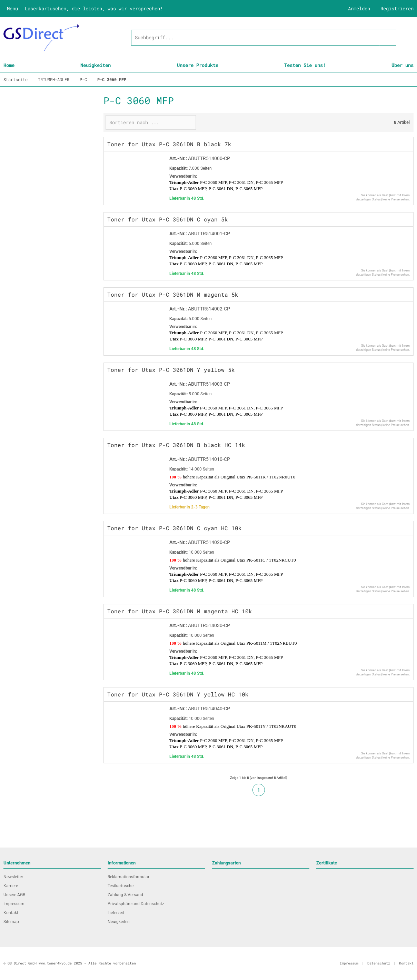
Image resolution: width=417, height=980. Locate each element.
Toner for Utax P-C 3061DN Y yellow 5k (171, 370)
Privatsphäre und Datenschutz (136, 904)
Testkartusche (121, 886)
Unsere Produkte (198, 65)
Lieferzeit (116, 913)
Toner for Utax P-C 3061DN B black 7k (169, 144)
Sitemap (11, 922)
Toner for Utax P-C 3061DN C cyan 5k (168, 219)
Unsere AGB (14, 895)
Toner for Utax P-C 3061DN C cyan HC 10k (175, 528)
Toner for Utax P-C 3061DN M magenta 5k (173, 294)
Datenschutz (379, 963)
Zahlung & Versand (125, 895)
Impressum (14, 904)
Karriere (11, 886)
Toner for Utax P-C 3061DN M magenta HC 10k (180, 611)
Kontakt (11, 913)
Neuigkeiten (96, 65)
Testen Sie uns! (305, 65)
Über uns (403, 65)
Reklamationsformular (128, 877)
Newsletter (13, 877)
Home (9, 65)
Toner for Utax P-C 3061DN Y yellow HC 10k (178, 694)
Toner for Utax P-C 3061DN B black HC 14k (176, 445)
